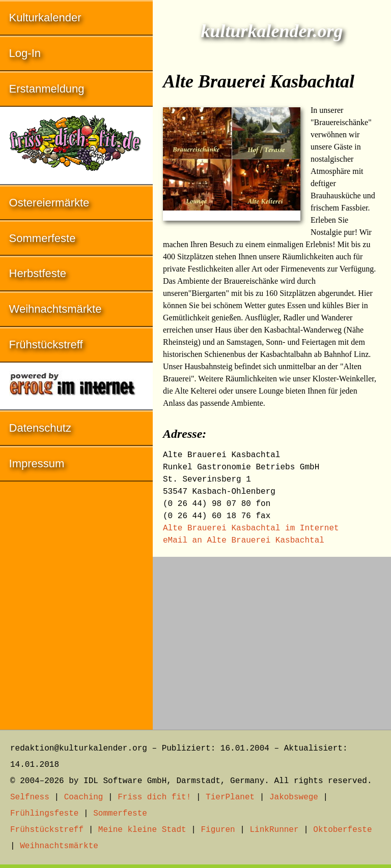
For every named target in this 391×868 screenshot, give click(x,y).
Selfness (30, 797)
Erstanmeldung (47, 89)
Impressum (37, 463)
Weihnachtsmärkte (55, 309)
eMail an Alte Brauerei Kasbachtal (244, 541)
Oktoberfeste (342, 830)
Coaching (84, 797)
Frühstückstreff (46, 345)
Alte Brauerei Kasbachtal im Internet (251, 528)
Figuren (218, 830)
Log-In (25, 53)
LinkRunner (274, 830)
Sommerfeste (43, 238)
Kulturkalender (45, 18)
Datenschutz (40, 428)
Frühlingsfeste (44, 814)
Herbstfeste (38, 273)
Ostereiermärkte (49, 203)
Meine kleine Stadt (142, 830)
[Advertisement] (272, 638)
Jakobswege (294, 797)
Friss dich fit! (154, 797)
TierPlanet (230, 797)
